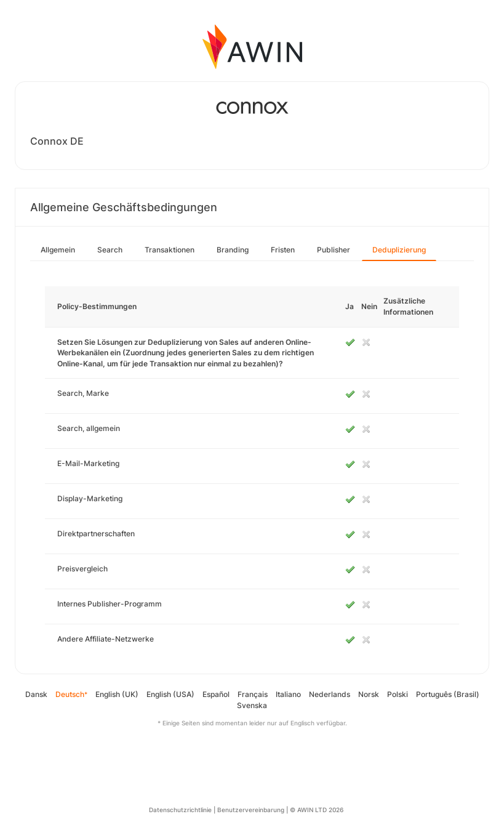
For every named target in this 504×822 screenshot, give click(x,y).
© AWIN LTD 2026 (317, 810)
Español (216, 694)
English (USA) (170, 694)
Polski (398, 694)
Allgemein (58, 250)
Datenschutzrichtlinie (180, 810)
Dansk (36, 694)
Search (110, 250)
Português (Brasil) (448, 694)
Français (253, 694)
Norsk (369, 694)
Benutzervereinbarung (251, 810)
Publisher (334, 250)
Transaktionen (170, 250)
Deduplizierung (399, 250)
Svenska (252, 705)
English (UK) (117, 694)
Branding (233, 250)
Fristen (283, 250)
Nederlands (330, 694)
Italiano (288, 694)
